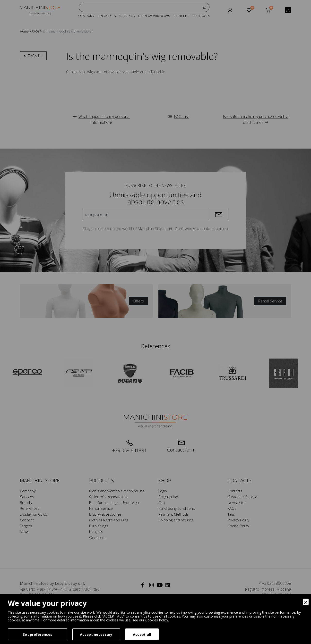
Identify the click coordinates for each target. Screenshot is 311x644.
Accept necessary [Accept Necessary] (96, 634)
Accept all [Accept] (142, 634)
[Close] (306, 602)
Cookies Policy (157, 620)
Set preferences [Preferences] (38, 634)
